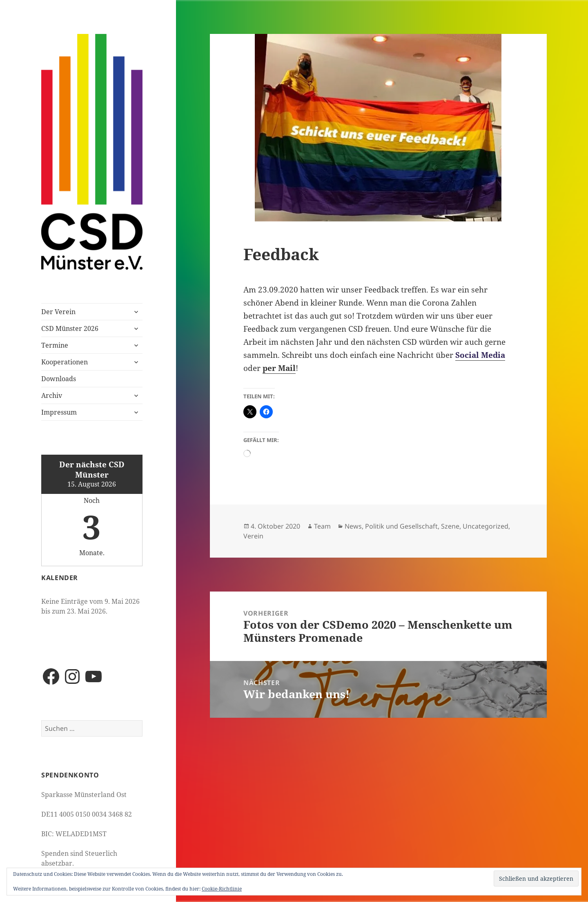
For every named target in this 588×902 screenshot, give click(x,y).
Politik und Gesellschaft (401, 526)
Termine (55, 345)
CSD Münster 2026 (70, 328)
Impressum (59, 412)
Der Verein (58, 312)
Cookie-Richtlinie (222, 889)
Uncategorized (486, 526)
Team (322, 526)
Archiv (52, 395)
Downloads (59, 379)
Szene (450, 526)
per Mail (279, 368)
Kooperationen (65, 362)
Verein (253, 536)
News (353, 526)
